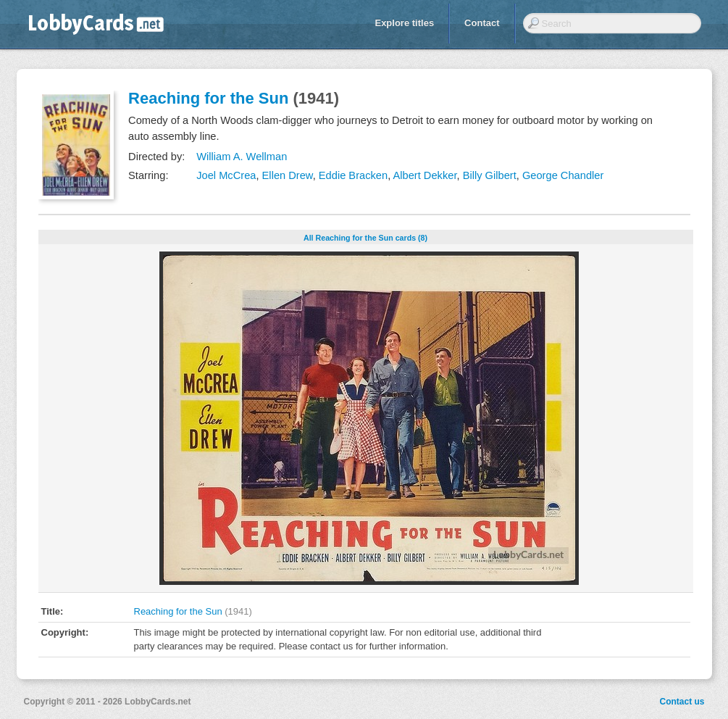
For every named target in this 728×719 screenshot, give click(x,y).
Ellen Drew (288, 175)
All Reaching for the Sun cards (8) (365, 238)
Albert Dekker (424, 175)
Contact (482, 23)
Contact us (682, 702)
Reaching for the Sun (208, 98)
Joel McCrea (226, 175)
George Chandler (563, 175)
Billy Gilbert (490, 175)
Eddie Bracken (353, 175)
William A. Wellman (242, 157)
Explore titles (404, 23)
